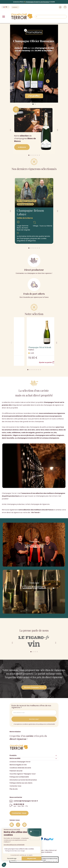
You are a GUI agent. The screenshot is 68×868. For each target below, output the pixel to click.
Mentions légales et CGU (18, 765)
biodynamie (7, 435)
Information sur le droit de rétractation (23, 780)
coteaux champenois (50, 438)
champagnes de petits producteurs (43, 427)
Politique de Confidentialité (19, 777)
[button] (33, 104)
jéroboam (30, 435)
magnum (60, 435)
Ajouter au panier (34, 362)
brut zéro (31, 430)
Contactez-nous (15, 786)
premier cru (49, 433)
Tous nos (34, 541)
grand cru (39, 433)
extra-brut (40, 430)
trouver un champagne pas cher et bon (42, 496)
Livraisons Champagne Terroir (20, 762)
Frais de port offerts (34, 294)
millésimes (16, 433)
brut (17, 430)
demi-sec (23, 430)
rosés (9, 433)
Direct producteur (34, 270)
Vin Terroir (35, 512)
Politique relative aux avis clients (21, 783)
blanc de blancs (52, 430)
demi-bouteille (8, 438)
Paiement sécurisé (16, 771)
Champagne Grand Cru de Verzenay (37, 2)
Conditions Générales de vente (20, 768)
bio (55, 433)
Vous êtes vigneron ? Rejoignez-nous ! (23, 774)
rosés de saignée (28, 433)
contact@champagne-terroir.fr (26, 801)
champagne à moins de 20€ (28, 438)
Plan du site (14, 789)
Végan (15, 435)
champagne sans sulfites (45, 435)
